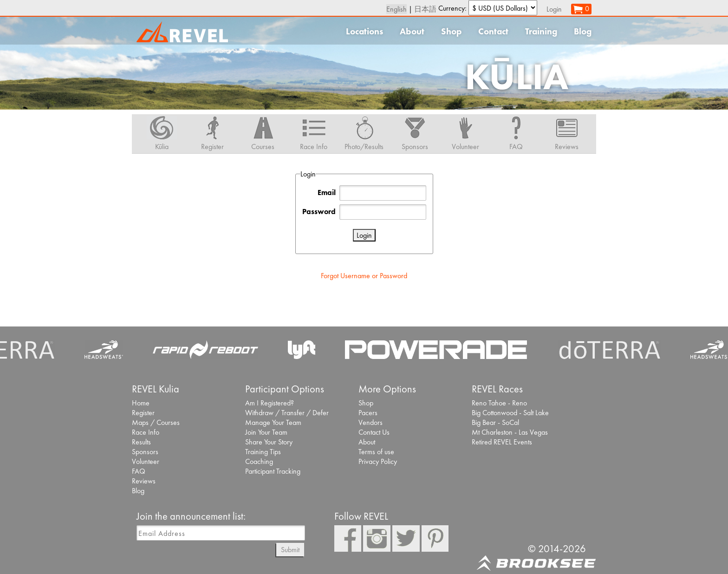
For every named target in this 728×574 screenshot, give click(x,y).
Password (319, 212)
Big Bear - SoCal (495, 422)
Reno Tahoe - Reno (499, 403)
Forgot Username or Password (364, 276)
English (396, 9)
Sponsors (145, 452)
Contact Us (374, 432)
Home (141, 403)
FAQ (139, 471)
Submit (290, 550)
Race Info (146, 432)
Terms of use (376, 452)
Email (327, 192)
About (412, 31)
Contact (493, 31)
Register (143, 413)
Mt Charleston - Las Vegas (510, 432)
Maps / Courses (156, 422)
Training (541, 31)
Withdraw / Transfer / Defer (287, 413)
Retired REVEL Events (502, 442)
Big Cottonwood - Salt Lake (510, 413)
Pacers (368, 413)
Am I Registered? (270, 403)
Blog (583, 31)
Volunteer (146, 461)
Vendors (370, 422)
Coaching (259, 461)
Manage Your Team (273, 422)
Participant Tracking (273, 471)
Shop (451, 31)
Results (141, 442)
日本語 (425, 9)
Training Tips (263, 452)
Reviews (144, 481)
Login (554, 9)
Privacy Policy (378, 461)
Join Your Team (266, 432)
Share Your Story (269, 442)
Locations (364, 31)
